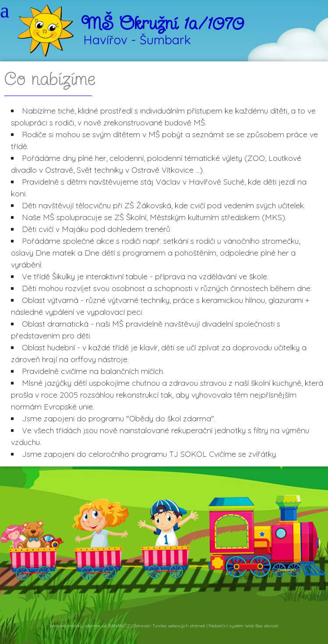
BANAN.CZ (119, 626)
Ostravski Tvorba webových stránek (169, 626)
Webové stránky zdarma (75, 626)
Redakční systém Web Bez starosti (243, 626)
